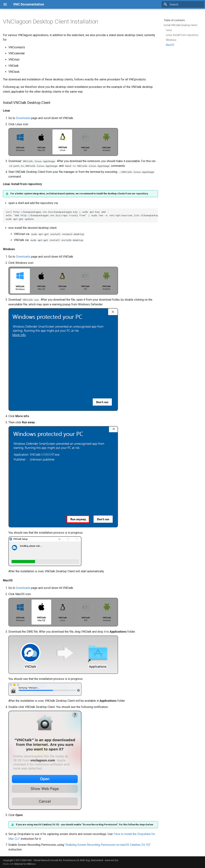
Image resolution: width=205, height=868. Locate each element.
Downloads (23, 118)
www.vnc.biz (112, 860)
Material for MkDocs (25, 864)
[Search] (183, 4)
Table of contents (174, 20)
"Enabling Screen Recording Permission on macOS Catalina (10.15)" (108, 845)
